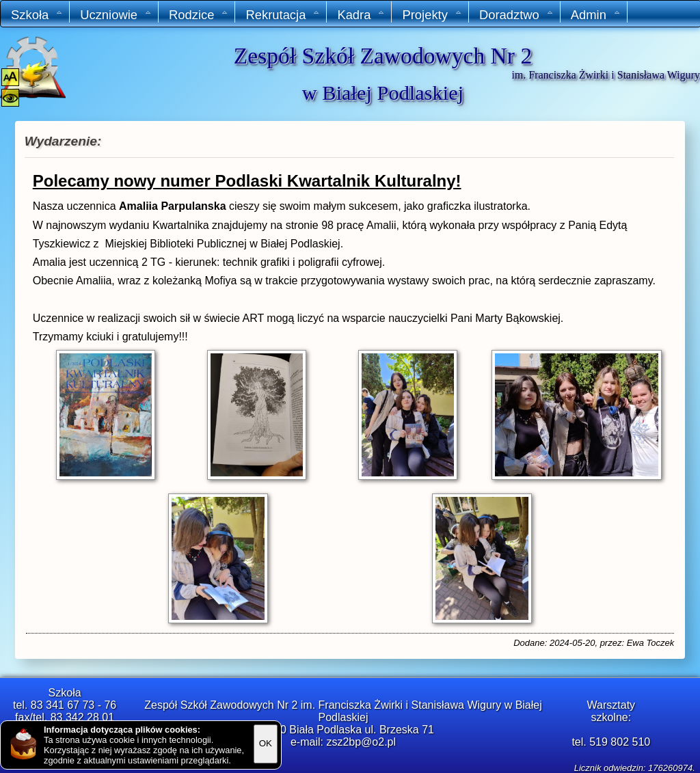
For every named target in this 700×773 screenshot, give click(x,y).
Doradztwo (516, 15)
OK (266, 743)
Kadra (361, 15)
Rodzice (199, 15)
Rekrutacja (283, 15)
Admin (596, 15)
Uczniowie (116, 15)
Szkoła (37, 15)
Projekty (432, 15)
